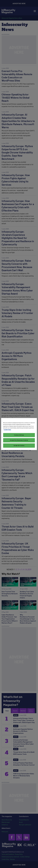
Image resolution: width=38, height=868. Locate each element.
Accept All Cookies (19, 446)
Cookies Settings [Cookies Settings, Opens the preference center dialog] (19, 435)
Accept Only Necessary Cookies (19, 440)
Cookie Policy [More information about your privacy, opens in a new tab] (7, 430)
